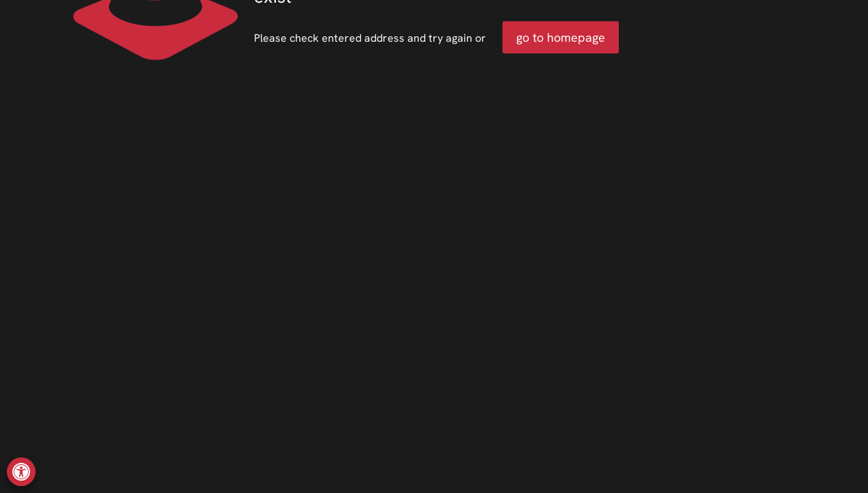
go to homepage (561, 37)
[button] (21, 472)
